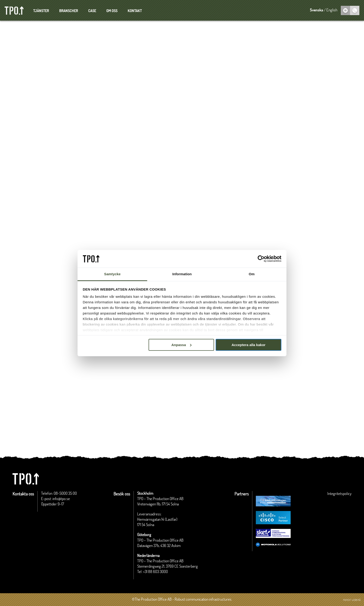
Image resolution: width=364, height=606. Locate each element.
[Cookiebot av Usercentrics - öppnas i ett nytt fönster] (261, 259)
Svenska (317, 10)
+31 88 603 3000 (155, 572)
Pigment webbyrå (352, 600)
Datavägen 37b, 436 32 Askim (159, 546)
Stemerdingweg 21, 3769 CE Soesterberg (167, 567)
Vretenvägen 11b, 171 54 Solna (158, 504)
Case (92, 11)
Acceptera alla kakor (248, 345)
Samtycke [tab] (112, 274)
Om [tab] (252, 274)
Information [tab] (182, 274)
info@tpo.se (61, 499)
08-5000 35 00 (65, 494)
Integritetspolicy (339, 494)
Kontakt (135, 11)
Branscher (69, 11)
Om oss (112, 11)
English (332, 10)
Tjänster (41, 11)
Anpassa (181, 345)
